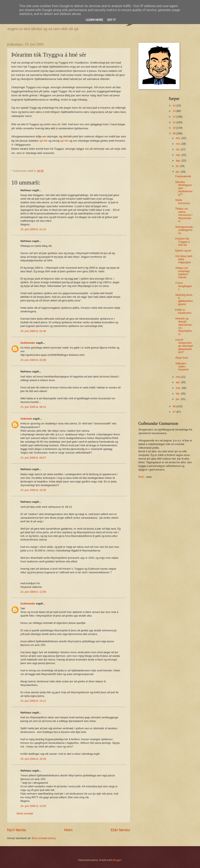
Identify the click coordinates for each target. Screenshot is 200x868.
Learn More (94, 20)
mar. (179, 388)
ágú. (179, 161)
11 (175, 122)
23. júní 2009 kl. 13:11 (33, 701)
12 (175, 117)
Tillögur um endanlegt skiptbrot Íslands (182, 273)
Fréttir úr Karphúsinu (183, 311)
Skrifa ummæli (25, 813)
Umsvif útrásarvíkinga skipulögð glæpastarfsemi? (184, 346)
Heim (68, 830)
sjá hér (44, 141)
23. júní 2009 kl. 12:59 (33, 592)
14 (175, 105)
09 (175, 133)
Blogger (117, 860)
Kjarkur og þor (183, 251)
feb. (178, 394)
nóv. (178, 144)
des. (179, 138)
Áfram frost (182, 358)
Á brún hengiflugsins (184, 286)
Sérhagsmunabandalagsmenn (184, 230)
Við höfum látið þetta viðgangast (184, 259)
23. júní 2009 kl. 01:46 (33, 331)
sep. (179, 155)
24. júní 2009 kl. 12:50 (33, 806)
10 (175, 128)
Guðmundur (28, 343)
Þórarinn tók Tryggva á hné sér (182, 242)
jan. (178, 399)
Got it (111, 20)
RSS (141, 477)
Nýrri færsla (16, 830)
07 (175, 412)
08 (175, 406)
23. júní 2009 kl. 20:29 (33, 759)
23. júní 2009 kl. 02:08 (33, 360)
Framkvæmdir (183, 176)
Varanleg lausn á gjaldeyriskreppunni (184, 299)
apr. (178, 382)
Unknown (26, 419)
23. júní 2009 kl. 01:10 (33, 229)
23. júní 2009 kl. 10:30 (33, 490)
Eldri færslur (121, 830)
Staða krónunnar (183, 201)
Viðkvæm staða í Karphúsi (182, 367)
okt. (178, 149)
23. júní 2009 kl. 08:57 (33, 458)
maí (178, 377)
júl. (178, 166)
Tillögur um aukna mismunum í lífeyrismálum (184, 215)
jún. (178, 172)
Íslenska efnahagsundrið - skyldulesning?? (184, 188)
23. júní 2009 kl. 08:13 (33, 407)
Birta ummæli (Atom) (44, 838)
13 (175, 111)
